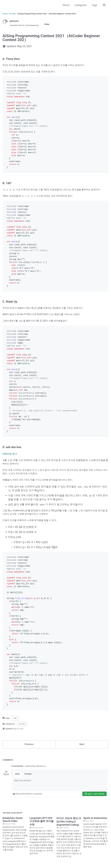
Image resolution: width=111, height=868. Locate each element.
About (66, 5)
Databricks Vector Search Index (13, 839)
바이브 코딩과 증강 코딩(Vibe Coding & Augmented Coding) (69, 841)
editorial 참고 (10, 468)
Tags (94, 5)
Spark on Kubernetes (95, 838)
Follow (50, 25)
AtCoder (22, 743)
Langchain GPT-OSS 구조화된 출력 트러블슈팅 (42, 841)
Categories (80, 5)
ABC (15, 737)
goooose (15, 21)
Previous (29, 764)
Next (82, 764)
